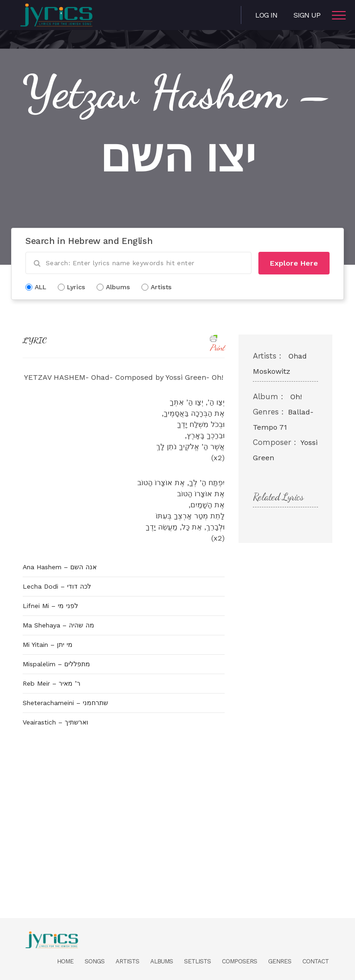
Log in (266, 15)
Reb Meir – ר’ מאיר (52, 683)
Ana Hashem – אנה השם (60, 567)
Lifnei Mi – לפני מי (50, 606)
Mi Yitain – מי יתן (48, 645)
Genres (280, 961)
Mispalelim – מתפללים (56, 664)
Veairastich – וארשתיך (55, 722)
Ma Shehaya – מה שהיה (58, 625)
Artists (127, 961)
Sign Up (307, 15)
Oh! (296, 397)
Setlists (197, 961)
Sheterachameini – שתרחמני (65, 703)
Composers (239, 961)
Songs (95, 961)
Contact (315, 961)
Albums (162, 961)
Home (65, 961)
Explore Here (294, 263)
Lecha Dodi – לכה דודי (57, 586)
